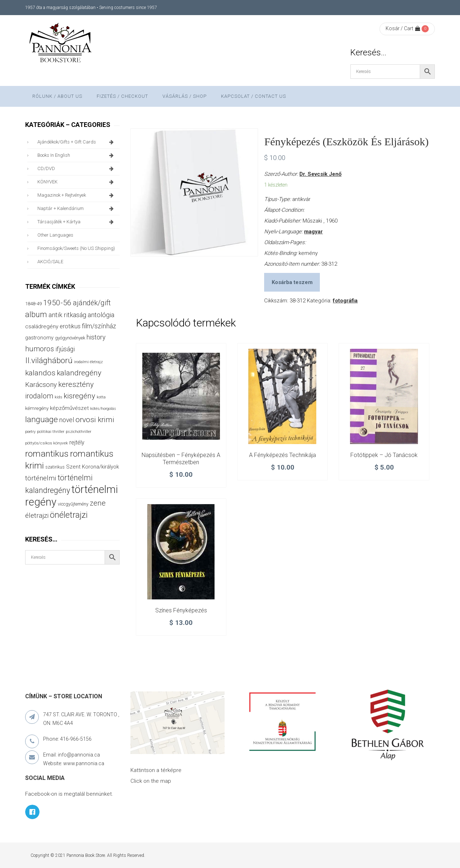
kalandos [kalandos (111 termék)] (40, 373)
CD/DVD (77, 169)
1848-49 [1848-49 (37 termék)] (33, 304)
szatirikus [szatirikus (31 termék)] (55, 467)
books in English (77, 155)
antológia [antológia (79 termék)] (101, 315)
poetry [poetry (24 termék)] (30, 432)
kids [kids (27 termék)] (58, 397)
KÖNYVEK (77, 182)
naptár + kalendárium (77, 209)
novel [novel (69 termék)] (67, 420)
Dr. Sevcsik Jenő (320, 174)
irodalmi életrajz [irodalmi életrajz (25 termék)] (88, 362)
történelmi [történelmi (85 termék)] (41, 478)
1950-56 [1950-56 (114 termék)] (57, 303)
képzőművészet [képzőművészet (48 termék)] (69, 408)
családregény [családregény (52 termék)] (42, 326)
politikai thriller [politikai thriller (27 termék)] (51, 431)
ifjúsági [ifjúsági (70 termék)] (65, 349)
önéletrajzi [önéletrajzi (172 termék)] (69, 515)
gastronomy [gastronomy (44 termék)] (39, 338)
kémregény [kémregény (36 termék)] (37, 408)
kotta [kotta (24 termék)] (101, 397)
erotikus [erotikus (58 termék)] (70, 326)
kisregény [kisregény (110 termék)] (79, 396)
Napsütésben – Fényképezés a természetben (181, 459)
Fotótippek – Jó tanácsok (384, 455)
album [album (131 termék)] (36, 314)
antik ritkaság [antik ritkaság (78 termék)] (67, 315)
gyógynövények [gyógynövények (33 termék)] (70, 338)
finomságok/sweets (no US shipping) (76, 248)
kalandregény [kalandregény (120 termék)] (79, 373)
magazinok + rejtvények (77, 195)
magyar (313, 232)
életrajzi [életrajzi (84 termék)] (37, 516)
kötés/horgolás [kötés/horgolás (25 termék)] (103, 409)
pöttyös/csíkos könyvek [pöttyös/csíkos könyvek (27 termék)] (47, 443)
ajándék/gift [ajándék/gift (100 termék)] (92, 303)
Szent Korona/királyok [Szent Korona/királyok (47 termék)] (93, 467)
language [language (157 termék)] (42, 419)
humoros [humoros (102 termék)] (40, 349)
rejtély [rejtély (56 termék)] (77, 442)
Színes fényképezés (181, 610)
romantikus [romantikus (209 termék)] (47, 454)
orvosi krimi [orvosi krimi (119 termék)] (95, 419)
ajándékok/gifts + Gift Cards (77, 142)
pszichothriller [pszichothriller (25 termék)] (79, 432)
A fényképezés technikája (282, 455)
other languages (55, 235)
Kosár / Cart (403, 28)
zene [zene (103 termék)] (98, 503)
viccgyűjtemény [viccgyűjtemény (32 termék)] (73, 504)
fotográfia (345, 301)
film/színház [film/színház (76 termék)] (99, 326)
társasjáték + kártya (77, 222)
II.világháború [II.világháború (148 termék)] (49, 360)
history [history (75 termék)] (96, 337)
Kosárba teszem (292, 282)
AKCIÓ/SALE (50, 262)
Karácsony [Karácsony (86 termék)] (41, 385)
